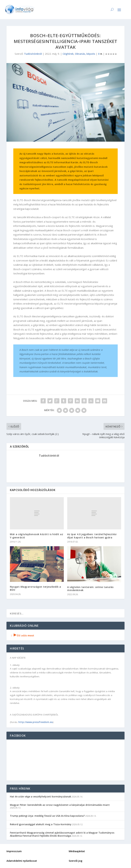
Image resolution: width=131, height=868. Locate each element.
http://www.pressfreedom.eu (36, 722)
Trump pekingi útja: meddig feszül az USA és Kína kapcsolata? (47, 816)
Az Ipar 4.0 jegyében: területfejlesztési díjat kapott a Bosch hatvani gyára (92, 536)
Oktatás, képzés (85, 54)
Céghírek (68, 54)
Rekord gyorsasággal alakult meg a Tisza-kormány (41, 824)
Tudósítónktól (33, 54)
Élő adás (22, 635)
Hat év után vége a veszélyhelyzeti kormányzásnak (41, 797)
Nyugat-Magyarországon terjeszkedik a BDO (35, 588)
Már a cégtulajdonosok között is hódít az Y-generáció (37, 536)
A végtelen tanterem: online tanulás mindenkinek (90, 589)
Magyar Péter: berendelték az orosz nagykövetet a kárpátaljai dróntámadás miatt (60, 805)
